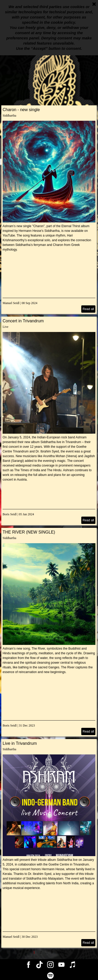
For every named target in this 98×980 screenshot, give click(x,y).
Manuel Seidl (11, 303)
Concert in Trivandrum (23, 321)
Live (5, 327)
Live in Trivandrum (20, 743)
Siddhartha (9, 116)
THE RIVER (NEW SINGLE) (29, 532)
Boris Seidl (10, 514)
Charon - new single (21, 110)
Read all (88, 309)
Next (61, 952)
